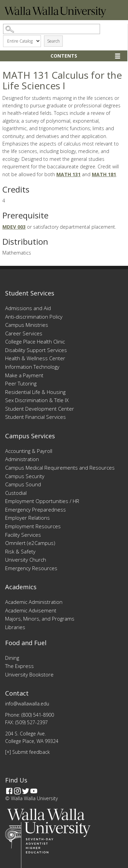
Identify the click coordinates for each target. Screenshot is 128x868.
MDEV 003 (14, 227)
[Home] (55, 16)
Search (53, 41)
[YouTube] (34, 791)
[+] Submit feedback (27, 752)
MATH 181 (104, 174)
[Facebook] (9, 791)
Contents (64, 56)
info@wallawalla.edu (27, 704)
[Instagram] (17, 791)
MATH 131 (68, 174)
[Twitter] (26, 791)
